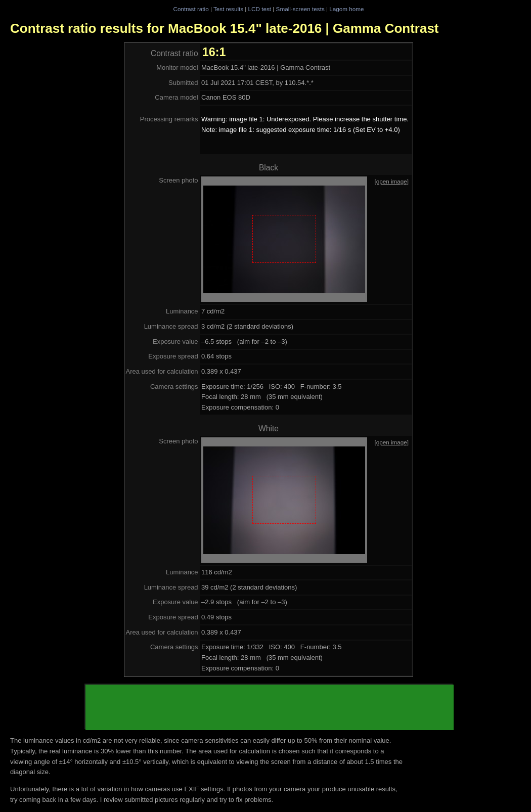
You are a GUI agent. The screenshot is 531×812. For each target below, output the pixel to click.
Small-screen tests (300, 9)
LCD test (260, 9)
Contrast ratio (191, 9)
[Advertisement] (270, 707)
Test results (228, 9)
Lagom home (346, 9)
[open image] (391, 181)
